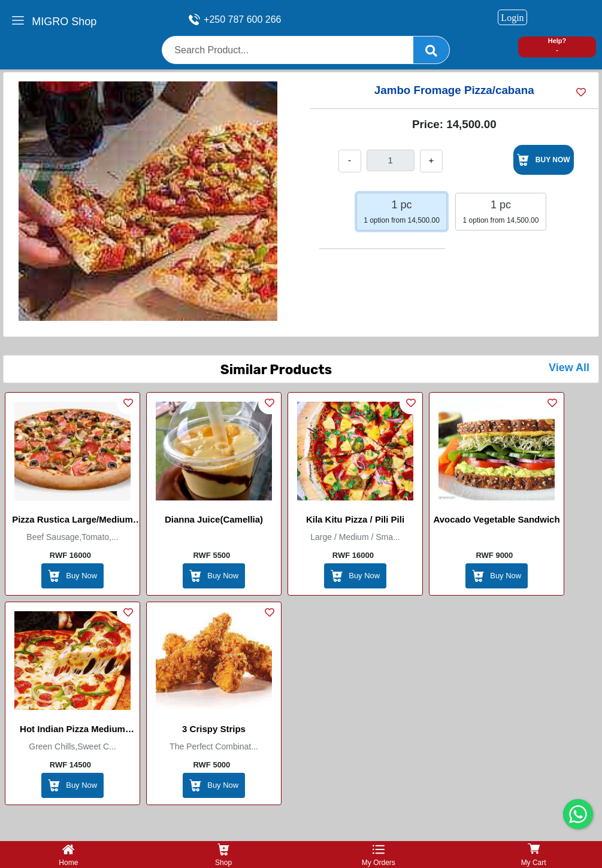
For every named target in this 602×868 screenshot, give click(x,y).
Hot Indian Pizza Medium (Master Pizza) (72, 731)
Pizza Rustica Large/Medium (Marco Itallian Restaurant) (72, 521)
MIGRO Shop (64, 22)
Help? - (557, 45)
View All (569, 368)
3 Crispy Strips (214, 729)
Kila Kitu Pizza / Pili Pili (355, 519)
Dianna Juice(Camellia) (214, 519)
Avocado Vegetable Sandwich (496, 519)
